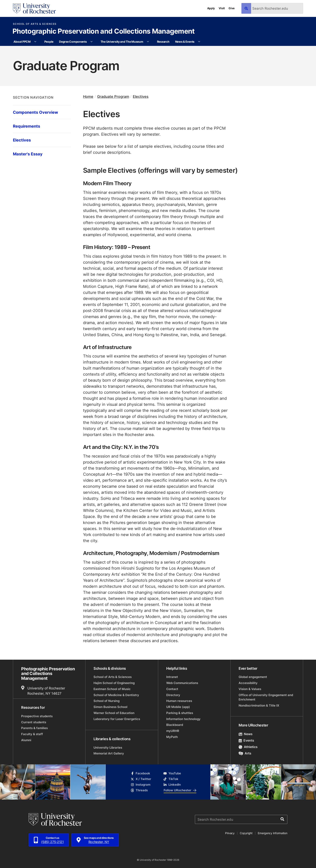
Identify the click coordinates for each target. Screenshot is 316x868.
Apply (211, 8)
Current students (34, 722)
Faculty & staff (32, 734)
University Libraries (108, 748)
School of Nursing (107, 701)
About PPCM (22, 42)
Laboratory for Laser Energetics (117, 719)
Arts (245, 753)
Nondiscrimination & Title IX (259, 705)
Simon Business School (110, 707)
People (49, 42)
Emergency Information (272, 833)
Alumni (26, 740)
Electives (141, 97)
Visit (222, 8)
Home (88, 97)
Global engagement (253, 677)
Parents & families (34, 728)
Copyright (246, 833)
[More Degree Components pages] (91, 42)
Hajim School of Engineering (114, 683)
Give (232, 8)
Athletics (248, 747)
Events (246, 740)
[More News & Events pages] (199, 42)
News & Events (185, 42)
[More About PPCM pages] (35, 42)
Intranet (172, 677)
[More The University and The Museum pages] (148, 42)
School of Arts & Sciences (35, 24)
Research (163, 42)
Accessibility (248, 683)
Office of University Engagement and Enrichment (266, 697)
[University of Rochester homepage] (34, 8)
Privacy (230, 833)
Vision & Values (250, 689)
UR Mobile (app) (178, 707)
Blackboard (175, 725)
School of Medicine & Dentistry (116, 695)
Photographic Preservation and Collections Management (104, 32)
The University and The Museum (122, 42)
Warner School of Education (114, 713)
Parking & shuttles (180, 713)
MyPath (172, 737)
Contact (172, 689)
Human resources (179, 701)
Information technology (183, 719)
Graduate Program (113, 97)
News (246, 734)
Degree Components (73, 42)
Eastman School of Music (112, 689)
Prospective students (37, 716)
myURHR (173, 731)
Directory (173, 695)
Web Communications (182, 683)
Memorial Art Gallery (109, 753)
